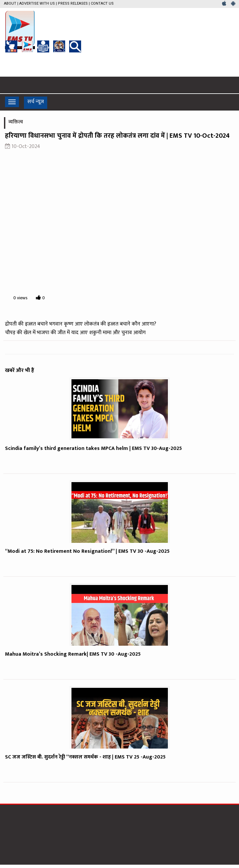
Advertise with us (37, 3)
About (10, 3)
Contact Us (102, 3)
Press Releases (73, 3)
